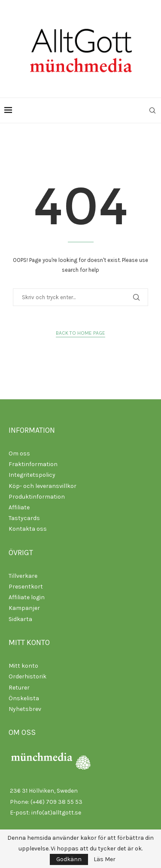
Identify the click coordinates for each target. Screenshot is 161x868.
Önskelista (24, 698)
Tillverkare (23, 576)
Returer (19, 688)
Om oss (19, 453)
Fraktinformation (33, 464)
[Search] (152, 110)
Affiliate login (27, 597)
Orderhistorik (27, 676)
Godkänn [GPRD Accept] (69, 859)
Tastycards (24, 518)
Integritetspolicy (32, 475)
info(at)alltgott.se (56, 813)
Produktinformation (37, 497)
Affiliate (19, 507)
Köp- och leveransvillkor (43, 486)
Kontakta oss (28, 529)
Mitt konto (23, 666)
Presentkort (26, 587)
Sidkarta (20, 619)
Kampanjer (24, 608)
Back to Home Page (80, 333)
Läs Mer (105, 859)
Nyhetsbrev (25, 709)
